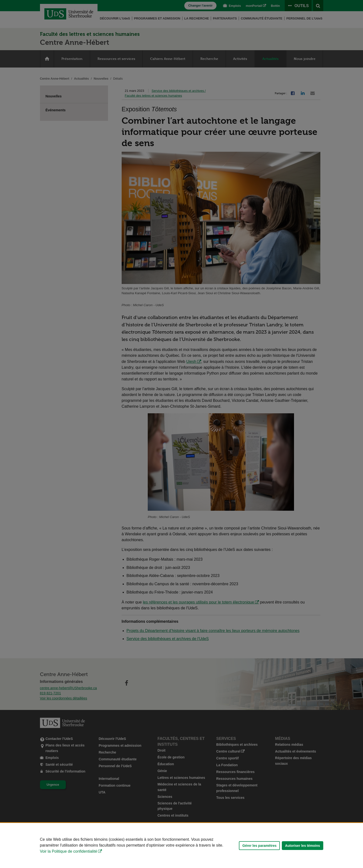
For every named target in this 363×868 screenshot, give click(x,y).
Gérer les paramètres (259, 846)
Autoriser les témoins (302, 846)
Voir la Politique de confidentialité (69, 851)
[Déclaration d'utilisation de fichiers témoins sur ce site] (181, 845)
